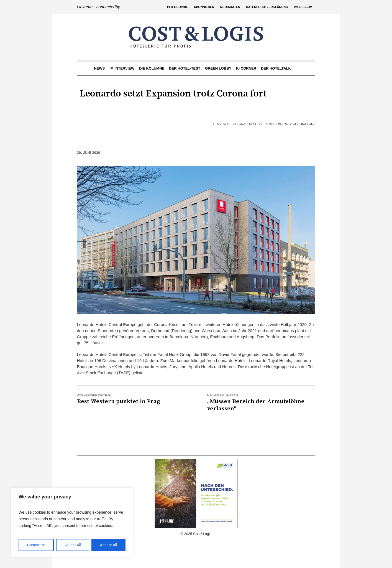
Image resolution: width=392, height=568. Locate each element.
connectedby (108, 7)
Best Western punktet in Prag (119, 401)
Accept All (108, 545)
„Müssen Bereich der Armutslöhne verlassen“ (256, 405)
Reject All (73, 545)
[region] (72, 522)
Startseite (223, 124)
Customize (36, 545)
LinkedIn (85, 7)
